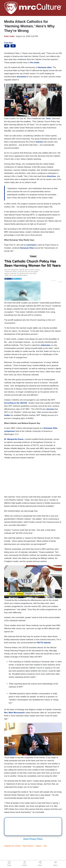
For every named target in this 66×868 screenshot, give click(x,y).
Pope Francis (28, 846)
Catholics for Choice (12, 846)
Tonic (48, 118)
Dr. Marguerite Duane (14, 439)
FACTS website (44, 643)
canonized (31, 245)
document (21, 77)
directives (51, 176)
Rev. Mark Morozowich (14, 713)
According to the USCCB (16, 403)
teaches (39, 142)
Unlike (7, 415)
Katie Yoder (9, 36)
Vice (45, 846)
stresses (50, 409)
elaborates (46, 345)
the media (35, 63)
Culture (39, 846)
